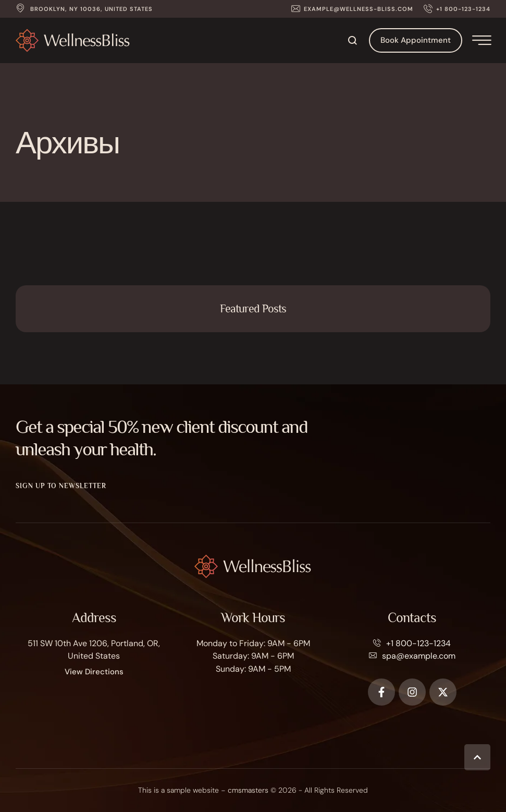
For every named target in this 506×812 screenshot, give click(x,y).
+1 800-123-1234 (418, 643)
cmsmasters (248, 790)
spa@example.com (419, 656)
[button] (352, 9)
